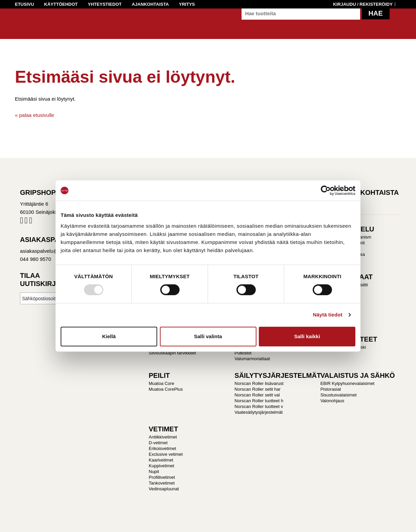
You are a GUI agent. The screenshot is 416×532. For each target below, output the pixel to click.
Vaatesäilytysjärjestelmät (258, 412)
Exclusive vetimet (166, 454)
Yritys (187, 4)
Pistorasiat (331, 389)
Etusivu (24, 4)
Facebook (22, 222)
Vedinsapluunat (164, 489)
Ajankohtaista (150, 4)
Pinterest (31, 222)
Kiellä (109, 336)
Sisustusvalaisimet (339, 395)
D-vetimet (158, 443)
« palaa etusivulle (35, 115)
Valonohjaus (332, 401)
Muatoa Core (161, 383)
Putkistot (243, 353)
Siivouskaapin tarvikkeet (172, 353)
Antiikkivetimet (163, 437)
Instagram (26, 222)
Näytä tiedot (328, 315)
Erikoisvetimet (162, 448)
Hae (376, 20)
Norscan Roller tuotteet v (259, 406)
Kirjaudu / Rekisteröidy (363, 4)
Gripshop (27, 26)
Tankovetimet (162, 483)
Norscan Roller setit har (257, 389)
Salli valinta (208, 336)
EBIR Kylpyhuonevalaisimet (348, 383)
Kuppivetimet (161, 466)
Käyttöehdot (61, 4)
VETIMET (163, 429)
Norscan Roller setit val (257, 395)
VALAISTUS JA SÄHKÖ (358, 375)
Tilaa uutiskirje (40, 280)
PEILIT (159, 375)
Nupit (154, 472)
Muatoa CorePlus (166, 389)
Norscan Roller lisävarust (259, 383)
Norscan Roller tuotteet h (259, 401)
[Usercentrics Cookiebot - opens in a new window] (326, 190)
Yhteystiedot (105, 4)
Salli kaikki (307, 336)
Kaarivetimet (161, 460)
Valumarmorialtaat (252, 359)
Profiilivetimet (162, 477)
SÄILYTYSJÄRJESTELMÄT (278, 375)
